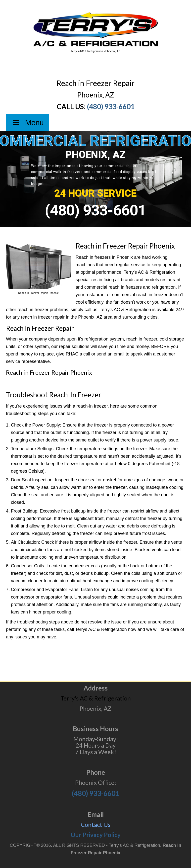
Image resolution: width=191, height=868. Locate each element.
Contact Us (96, 825)
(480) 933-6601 (111, 106)
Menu (27, 123)
